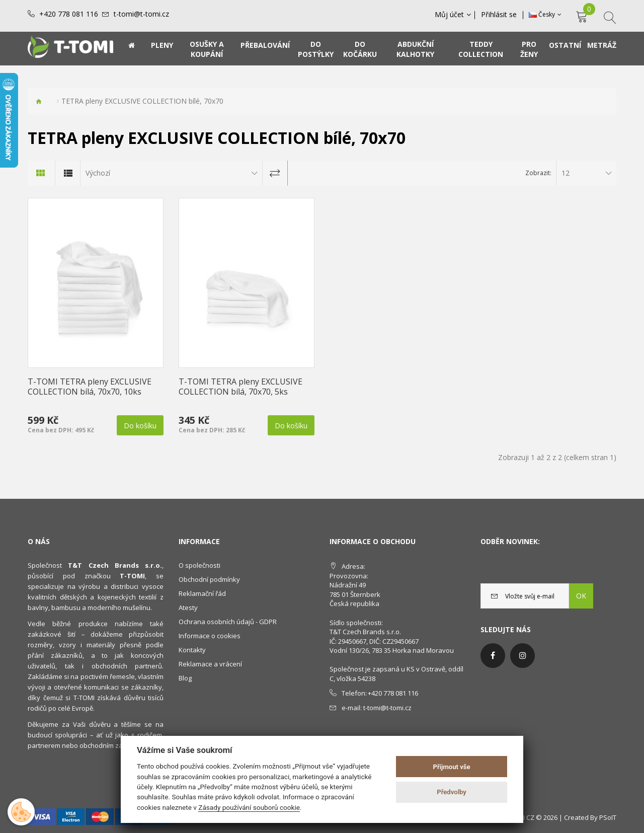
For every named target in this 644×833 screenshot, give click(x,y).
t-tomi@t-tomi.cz (141, 14)
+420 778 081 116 (69, 14)
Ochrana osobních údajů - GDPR (228, 622)
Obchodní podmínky (209, 579)
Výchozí (98, 173)
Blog (185, 678)
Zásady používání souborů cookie (249, 807)
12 (566, 173)
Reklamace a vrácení (210, 664)
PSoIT (608, 817)
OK (581, 596)
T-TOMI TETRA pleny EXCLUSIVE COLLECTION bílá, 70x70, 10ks (90, 387)
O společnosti (199, 565)
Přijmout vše (452, 767)
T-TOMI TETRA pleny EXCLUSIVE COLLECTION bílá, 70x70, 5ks (240, 387)
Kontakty (192, 650)
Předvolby (452, 792)
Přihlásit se (500, 15)
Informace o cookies (210, 636)
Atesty (188, 608)
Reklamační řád (202, 593)
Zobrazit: (538, 173)
